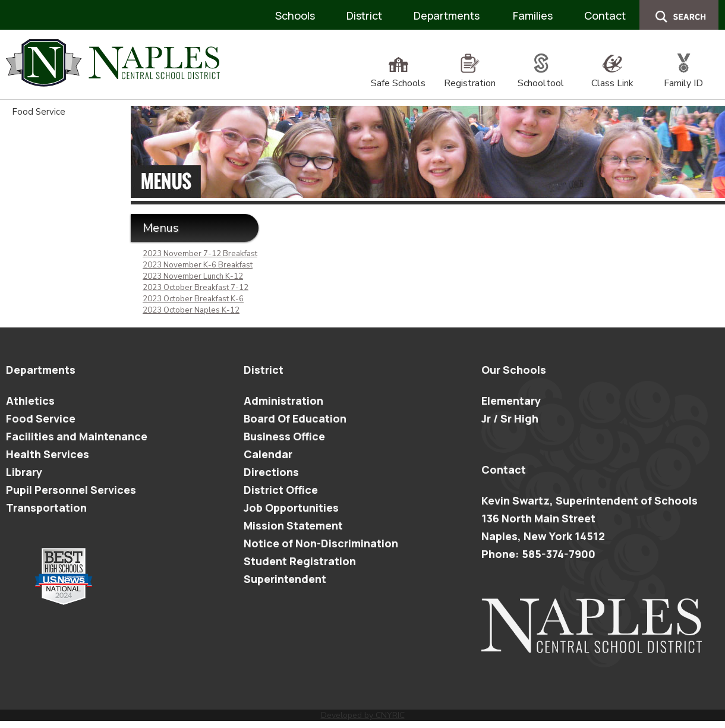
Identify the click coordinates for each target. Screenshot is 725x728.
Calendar (268, 454)
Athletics (30, 401)
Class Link (612, 77)
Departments (447, 15)
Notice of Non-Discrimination (321, 543)
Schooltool (541, 77)
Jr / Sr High (510, 418)
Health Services (48, 454)
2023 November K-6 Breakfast (198, 265)
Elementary (511, 401)
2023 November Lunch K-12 (193, 276)
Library (24, 472)
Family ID (683, 77)
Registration (470, 77)
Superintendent (285, 579)
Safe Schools (398, 77)
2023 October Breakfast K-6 (193, 299)
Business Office (284, 436)
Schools (295, 15)
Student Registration (300, 561)
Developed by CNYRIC (363, 715)
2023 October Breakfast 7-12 (196, 288)
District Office (281, 490)
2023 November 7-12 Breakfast (200, 254)
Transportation (46, 508)
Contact (605, 15)
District (364, 15)
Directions (271, 472)
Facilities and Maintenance (77, 436)
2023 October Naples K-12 (191, 310)
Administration (283, 401)
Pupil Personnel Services (71, 490)
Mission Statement (293, 525)
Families (533, 15)
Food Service (39, 112)
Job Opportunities (291, 508)
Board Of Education (295, 418)
